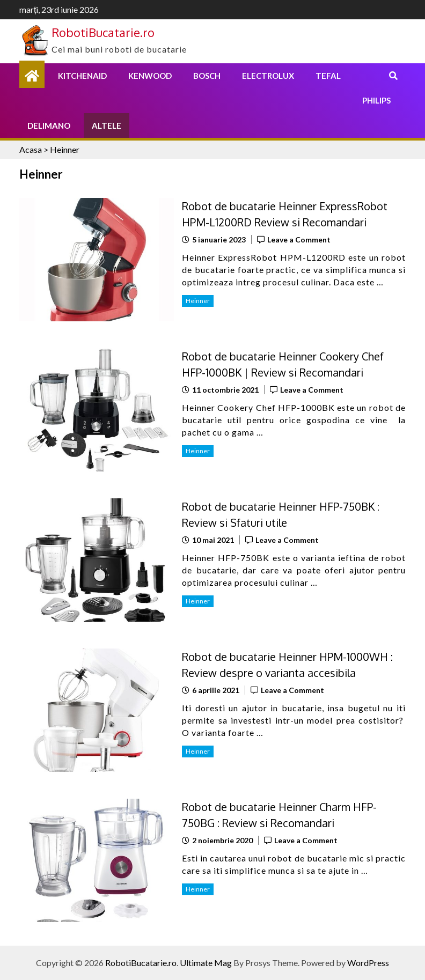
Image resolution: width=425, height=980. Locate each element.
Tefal (328, 76)
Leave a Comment (299, 240)
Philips (376, 100)
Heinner (198, 301)
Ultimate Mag (206, 963)
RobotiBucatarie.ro (103, 32)
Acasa (31, 149)
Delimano (49, 126)
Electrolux (268, 76)
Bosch (207, 76)
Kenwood (150, 76)
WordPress (368, 963)
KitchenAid (82, 76)
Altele (107, 126)
